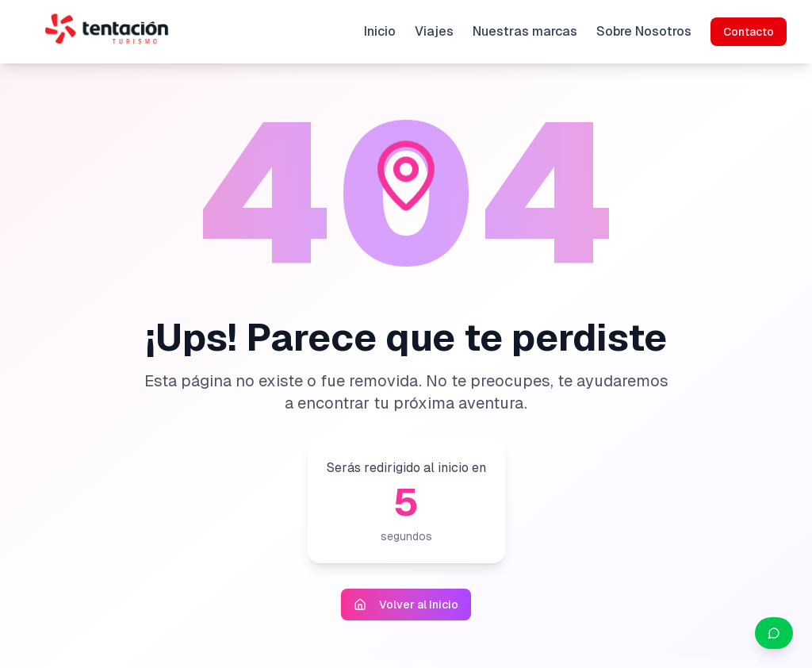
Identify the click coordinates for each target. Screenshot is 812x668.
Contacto (749, 32)
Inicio (380, 31)
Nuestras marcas (525, 31)
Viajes (434, 31)
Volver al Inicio (406, 605)
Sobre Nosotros (644, 31)
